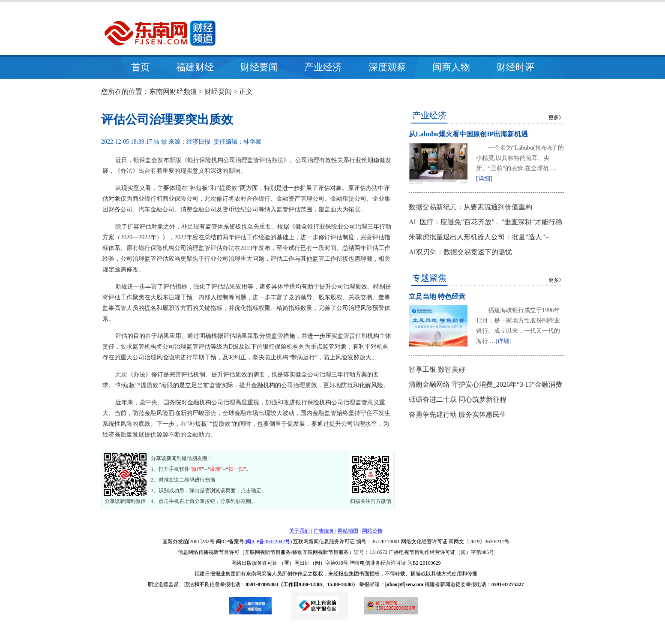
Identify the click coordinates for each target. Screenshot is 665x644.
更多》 (556, 117)
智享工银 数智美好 (437, 369)
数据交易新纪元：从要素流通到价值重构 (470, 207)
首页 (141, 67)
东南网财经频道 (173, 92)
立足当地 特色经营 (437, 296)
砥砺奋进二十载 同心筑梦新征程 (458, 399)
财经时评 (515, 67)
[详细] (484, 179)
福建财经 (195, 67)
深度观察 (387, 67)
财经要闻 (259, 67)
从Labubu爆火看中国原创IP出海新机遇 (468, 134)
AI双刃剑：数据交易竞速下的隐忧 (460, 252)
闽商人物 (451, 67)
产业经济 (323, 67)
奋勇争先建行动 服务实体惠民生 (458, 414)
